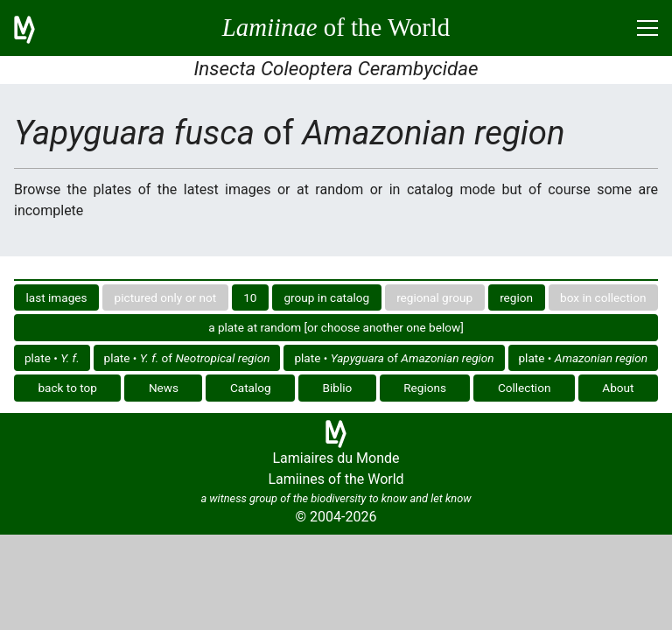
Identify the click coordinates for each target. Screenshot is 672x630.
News (164, 388)
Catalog (251, 388)
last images (57, 297)
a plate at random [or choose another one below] (336, 327)
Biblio (338, 388)
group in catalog (326, 297)
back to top (67, 388)
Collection (525, 388)
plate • (52, 358)
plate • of (187, 358)
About (618, 388)
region (516, 297)
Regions (425, 388)
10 (250, 297)
